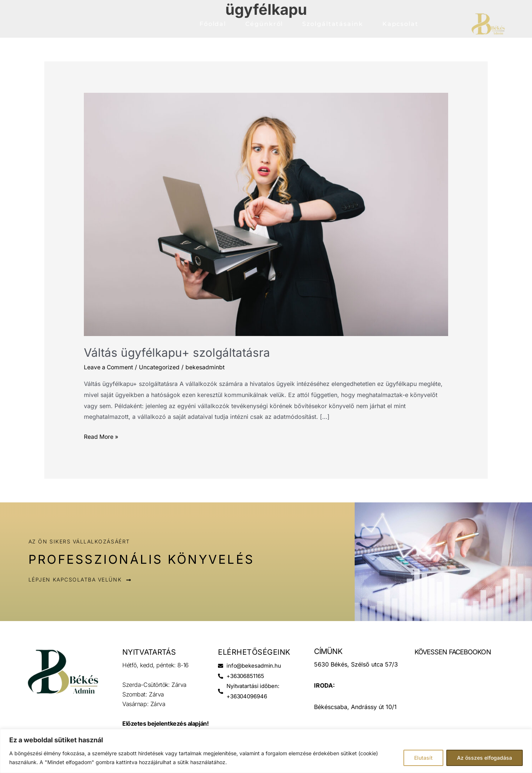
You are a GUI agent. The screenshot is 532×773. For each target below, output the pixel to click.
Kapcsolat (400, 24)
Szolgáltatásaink (332, 24)
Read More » (102, 436)
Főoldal (213, 24)
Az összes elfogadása (485, 758)
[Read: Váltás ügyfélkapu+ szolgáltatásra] (266, 214)
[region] (266, 751)
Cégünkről (264, 24)
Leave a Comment (109, 367)
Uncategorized (161, 367)
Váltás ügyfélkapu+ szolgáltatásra (178, 352)
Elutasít (423, 758)
